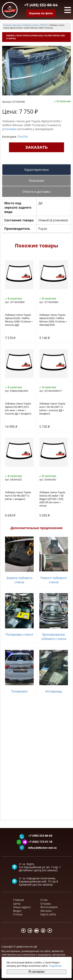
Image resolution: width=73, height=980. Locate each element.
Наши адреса (22, 907)
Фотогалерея (49, 907)
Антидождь (54, 691)
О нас (44, 900)
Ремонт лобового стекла (54, 580)
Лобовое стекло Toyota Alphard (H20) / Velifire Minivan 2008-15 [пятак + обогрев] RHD (53, 320)
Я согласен (36, 972)
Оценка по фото (41, 13)
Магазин (46, 911)
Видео (17, 911)
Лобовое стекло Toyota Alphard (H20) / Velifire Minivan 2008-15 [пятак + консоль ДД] (19, 320)
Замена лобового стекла (19, 580)
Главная (19, 900)
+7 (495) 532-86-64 (41, 5)
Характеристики (36, 170)
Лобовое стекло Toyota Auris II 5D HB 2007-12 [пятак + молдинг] (18, 496)
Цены (17, 904)
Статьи (18, 914)
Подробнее (55, 966)
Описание (36, 181)
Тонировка (19, 691)
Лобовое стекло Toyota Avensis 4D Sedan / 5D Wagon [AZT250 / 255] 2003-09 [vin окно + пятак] (52, 499)
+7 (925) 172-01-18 (40, 842)
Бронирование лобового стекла (54, 637)
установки (9, 129)
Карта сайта (48, 914)
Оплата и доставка (36, 192)
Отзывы (46, 904)
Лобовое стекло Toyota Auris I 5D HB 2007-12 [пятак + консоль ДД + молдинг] (52, 409)
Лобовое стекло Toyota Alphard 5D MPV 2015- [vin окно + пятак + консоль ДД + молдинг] (18, 409)
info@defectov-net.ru (42, 848)
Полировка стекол (19, 634)
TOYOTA (23, 137)
